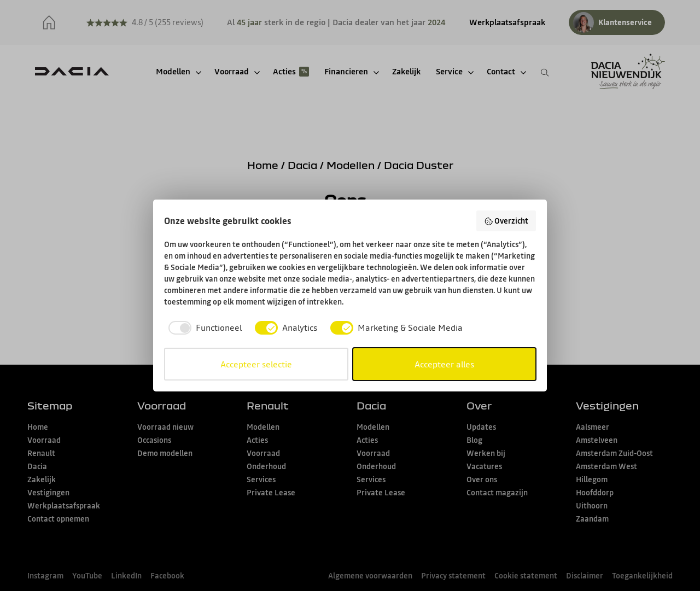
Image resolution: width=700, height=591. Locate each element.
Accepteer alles (444, 364)
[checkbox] (203, 327)
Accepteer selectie (256, 364)
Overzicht (506, 221)
